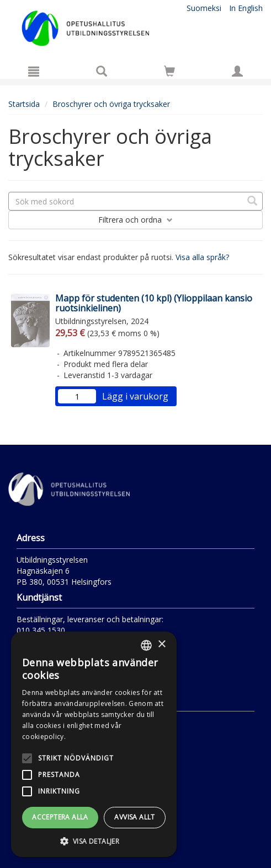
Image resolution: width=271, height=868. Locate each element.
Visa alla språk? (202, 257)
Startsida (24, 104)
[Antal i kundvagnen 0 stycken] (169, 73)
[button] (94, 841)
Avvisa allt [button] (134, 817)
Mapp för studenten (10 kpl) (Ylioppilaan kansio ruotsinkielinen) (154, 303)
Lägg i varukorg (135, 396)
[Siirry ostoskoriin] (169, 71)
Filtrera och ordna (135, 220)
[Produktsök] (102, 71)
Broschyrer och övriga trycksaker (111, 104)
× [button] (161, 645)
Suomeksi (204, 8)
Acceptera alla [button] (60, 817)
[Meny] (34, 71)
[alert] (94, 744)
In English (246, 8)
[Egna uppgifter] (237, 71)
